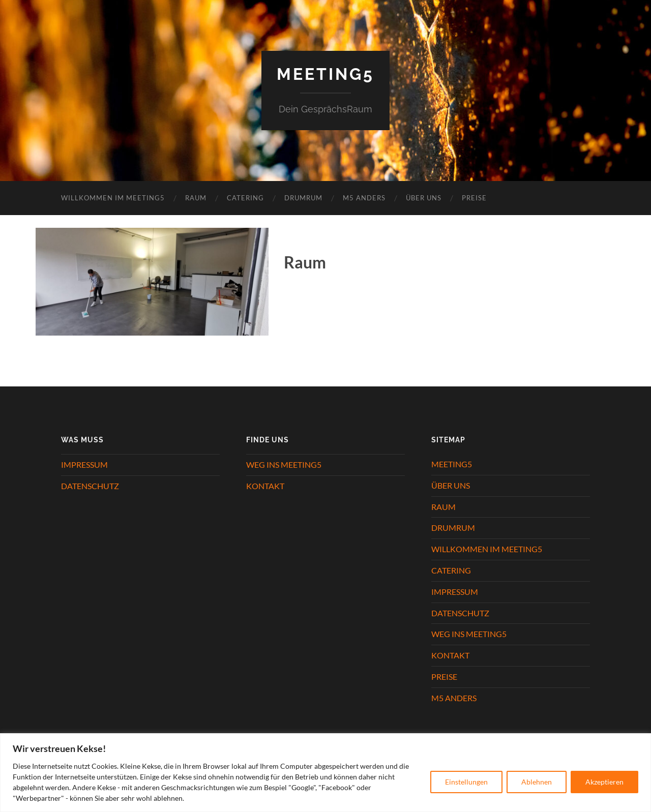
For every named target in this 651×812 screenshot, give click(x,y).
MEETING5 (452, 464)
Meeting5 (325, 74)
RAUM (196, 198)
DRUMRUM (303, 198)
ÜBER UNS (424, 198)
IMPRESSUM (84, 464)
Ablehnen (537, 782)
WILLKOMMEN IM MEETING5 (113, 198)
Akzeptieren (604, 782)
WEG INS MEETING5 (284, 464)
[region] (325, 773)
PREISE (474, 198)
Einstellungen (466, 782)
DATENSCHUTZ (90, 486)
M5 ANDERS (364, 198)
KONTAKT (265, 486)
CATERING (245, 198)
